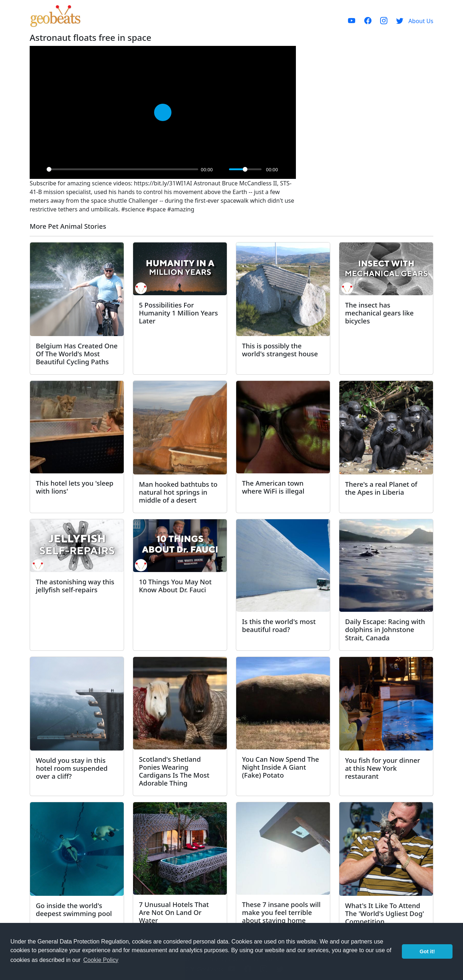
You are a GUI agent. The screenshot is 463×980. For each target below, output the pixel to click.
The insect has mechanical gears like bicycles (379, 313)
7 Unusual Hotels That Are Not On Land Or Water (174, 912)
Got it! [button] (427, 951)
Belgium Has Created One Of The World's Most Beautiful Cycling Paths (77, 354)
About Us (421, 21)
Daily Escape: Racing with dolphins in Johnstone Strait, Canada (385, 629)
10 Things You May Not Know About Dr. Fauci (175, 586)
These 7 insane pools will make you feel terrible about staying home (281, 912)
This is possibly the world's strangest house (280, 350)
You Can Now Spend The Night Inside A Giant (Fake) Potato (281, 767)
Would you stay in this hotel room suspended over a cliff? (72, 768)
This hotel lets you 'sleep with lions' (75, 487)
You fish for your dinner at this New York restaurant (383, 768)
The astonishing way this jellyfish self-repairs (75, 586)
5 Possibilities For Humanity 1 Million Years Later (178, 313)
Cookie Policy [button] (101, 960)
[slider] (122, 169)
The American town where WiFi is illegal (273, 487)
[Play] (39, 169)
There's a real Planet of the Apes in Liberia (381, 488)
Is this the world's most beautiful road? (279, 625)
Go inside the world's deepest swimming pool (74, 909)
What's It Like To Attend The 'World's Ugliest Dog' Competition (385, 913)
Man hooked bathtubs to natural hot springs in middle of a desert (178, 492)
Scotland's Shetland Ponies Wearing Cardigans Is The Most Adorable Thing (174, 771)
